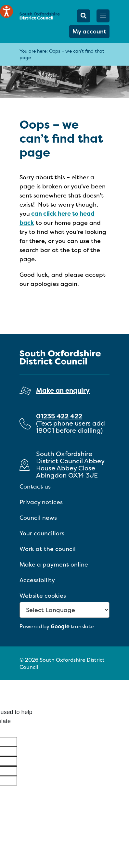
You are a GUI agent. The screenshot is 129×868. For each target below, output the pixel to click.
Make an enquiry (63, 390)
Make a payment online (54, 564)
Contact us (35, 486)
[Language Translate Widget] (64, 610)
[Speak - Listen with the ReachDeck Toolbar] (6, 11)
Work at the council (48, 549)
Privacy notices (41, 502)
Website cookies (43, 596)
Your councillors (42, 533)
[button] (103, 16)
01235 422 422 (59, 416)
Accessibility (37, 580)
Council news (38, 518)
